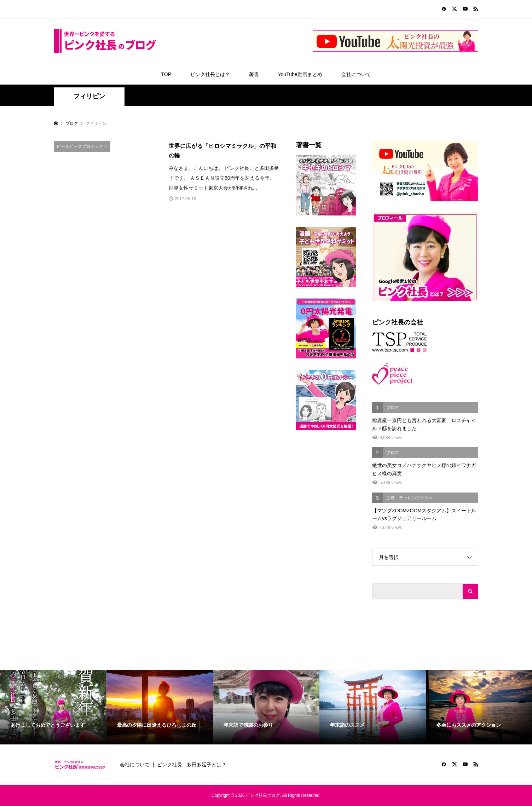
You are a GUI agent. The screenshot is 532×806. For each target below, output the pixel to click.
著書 (254, 74)
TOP (166, 74)
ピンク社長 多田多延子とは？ (192, 765)
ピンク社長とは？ (210, 74)
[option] (53, 707)
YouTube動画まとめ (300, 74)
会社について (356, 74)
